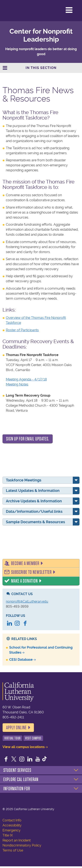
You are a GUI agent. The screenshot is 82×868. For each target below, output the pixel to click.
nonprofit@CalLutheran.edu (27, 601)
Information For (17, 789)
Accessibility (12, 825)
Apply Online (16, 728)
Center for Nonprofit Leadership (41, 35)
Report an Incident (17, 840)
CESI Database (21, 660)
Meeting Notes (17, 384)
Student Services (17, 770)
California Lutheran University (21, 11)
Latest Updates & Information (33, 491)
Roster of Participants (22, 330)
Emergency (12, 830)
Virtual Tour (12, 738)
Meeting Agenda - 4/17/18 (26, 379)
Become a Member (25, 563)
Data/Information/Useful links (34, 511)
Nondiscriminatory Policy (22, 845)
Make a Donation (24, 581)
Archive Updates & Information (34, 501)
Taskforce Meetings (24, 480)
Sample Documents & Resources (35, 522)
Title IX (8, 835)
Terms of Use (13, 850)
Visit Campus (33, 738)
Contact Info (12, 820)
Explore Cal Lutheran (21, 779)
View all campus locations (24, 747)
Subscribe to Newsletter (31, 572)
